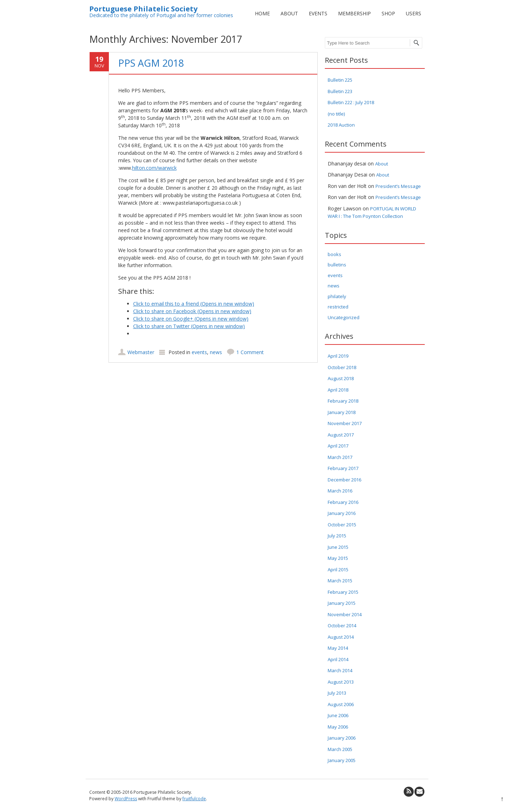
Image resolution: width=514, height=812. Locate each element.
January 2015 (342, 603)
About (289, 13)
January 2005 (342, 760)
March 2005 (340, 749)
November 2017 (345, 423)
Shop (388, 13)
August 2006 (341, 704)
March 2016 (340, 491)
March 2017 (340, 457)
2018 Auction (341, 125)
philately (337, 296)
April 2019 (338, 356)
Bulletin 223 (340, 91)
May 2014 (338, 648)
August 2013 (341, 682)
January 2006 (342, 738)
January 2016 (342, 513)
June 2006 (338, 715)
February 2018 (343, 401)
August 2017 (341, 435)
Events (318, 13)
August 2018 (341, 378)
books (334, 254)
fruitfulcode (194, 799)
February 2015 (343, 592)
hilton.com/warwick (154, 168)
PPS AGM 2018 (151, 63)
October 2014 (342, 625)
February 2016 (343, 502)
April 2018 (338, 390)
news (216, 352)
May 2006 (338, 727)
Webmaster (141, 352)
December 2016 (344, 480)
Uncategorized (344, 317)
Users (414, 13)
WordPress (126, 799)
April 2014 (338, 659)
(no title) (336, 114)
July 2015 (337, 536)
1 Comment (250, 352)
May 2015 (338, 558)
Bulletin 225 (340, 80)
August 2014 (341, 637)
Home (262, 13)
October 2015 (342, 525)
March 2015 (340, 581)
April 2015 (338, 570)
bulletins (337, 265)
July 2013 (337, 693)
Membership (354, 13)
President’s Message (398, 186)
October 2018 (342, 367)
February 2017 (343, 468)
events (199, 352)
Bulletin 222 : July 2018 (351, 102)
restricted (338, 307)
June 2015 (338, 547)
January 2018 (342, 412)
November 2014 (345, 614)
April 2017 (338, 446)
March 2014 (340, 670)
